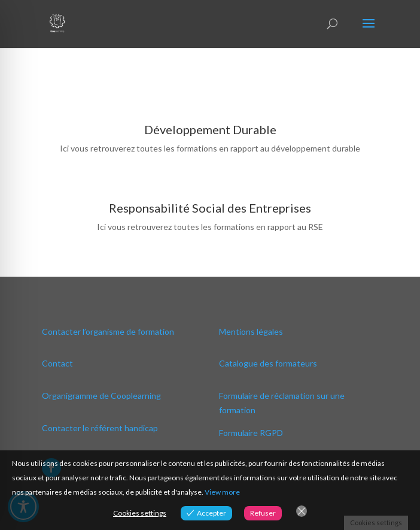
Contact (57, 363)
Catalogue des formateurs (268, 363)
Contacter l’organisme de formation (108, 331)
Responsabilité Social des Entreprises (210, 208)
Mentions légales (251, 331)
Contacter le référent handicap (100, 428)
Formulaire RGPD (251, 433)
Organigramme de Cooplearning (101, 396)
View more (222, 492)
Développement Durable (210, 129)
